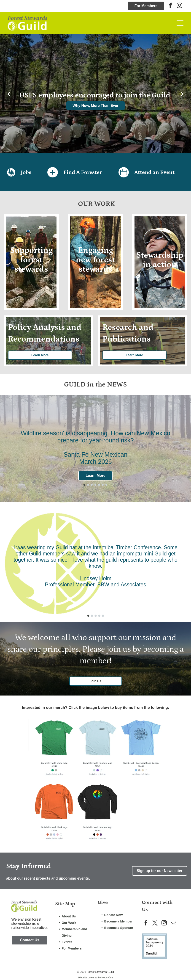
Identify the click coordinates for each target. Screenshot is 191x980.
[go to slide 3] (92, 485)
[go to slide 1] (84, 485)
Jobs (26, 172)
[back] (9, 94)
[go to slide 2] (88, 485)
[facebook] (170, 6)
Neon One (107, 977)
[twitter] (155, 923)
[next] (182, 94)
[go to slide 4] (95, 485)
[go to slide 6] (103, 485)
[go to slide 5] (99, 485)
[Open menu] (180, 23)
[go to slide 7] (106, 485)
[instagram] (179, 6)
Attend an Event (154, 172)
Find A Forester (83, 172)
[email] (173, 923)
